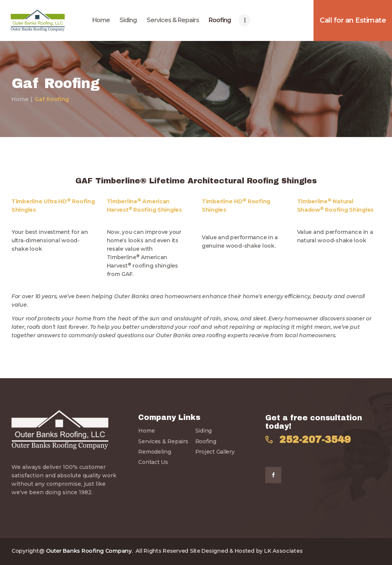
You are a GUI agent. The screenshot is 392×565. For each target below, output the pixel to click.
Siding (203, 431)
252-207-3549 (315, 440)
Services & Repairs (163, 441)
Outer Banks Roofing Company (89, 551)
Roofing (206, 441)
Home (20, 99)
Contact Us (153, 462)
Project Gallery (215, 452)
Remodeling (154, 452)
